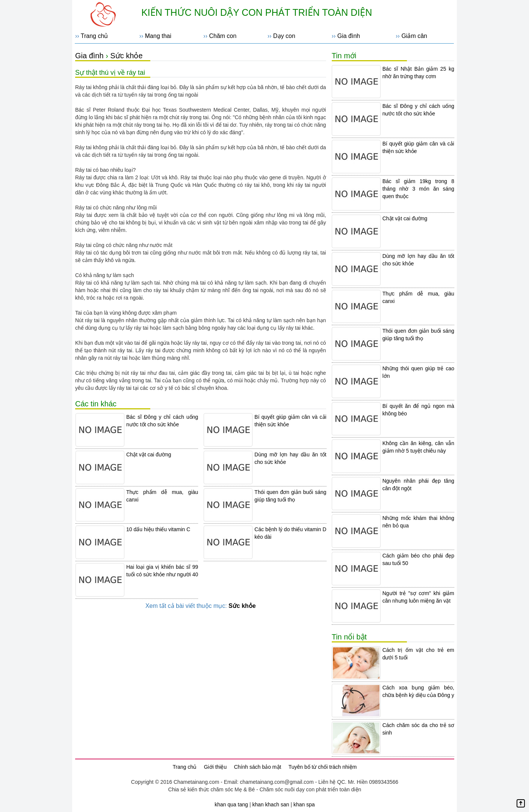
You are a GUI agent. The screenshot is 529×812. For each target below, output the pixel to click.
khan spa (304, 804)
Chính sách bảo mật (258, 767)
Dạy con (284, 36)
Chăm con (223, 36)
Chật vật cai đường (149, 454)
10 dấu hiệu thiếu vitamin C (158, 529)
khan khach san (271, 804)
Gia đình (349, 36)
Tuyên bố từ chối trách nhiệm (323, 767)
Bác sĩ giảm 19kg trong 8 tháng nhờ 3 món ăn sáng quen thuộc (418, 189)
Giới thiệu (215, 767)
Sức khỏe (126, 56)
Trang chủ (94, 36)
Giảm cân (414, 36)
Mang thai (158, 36)
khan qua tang (231, 804)
